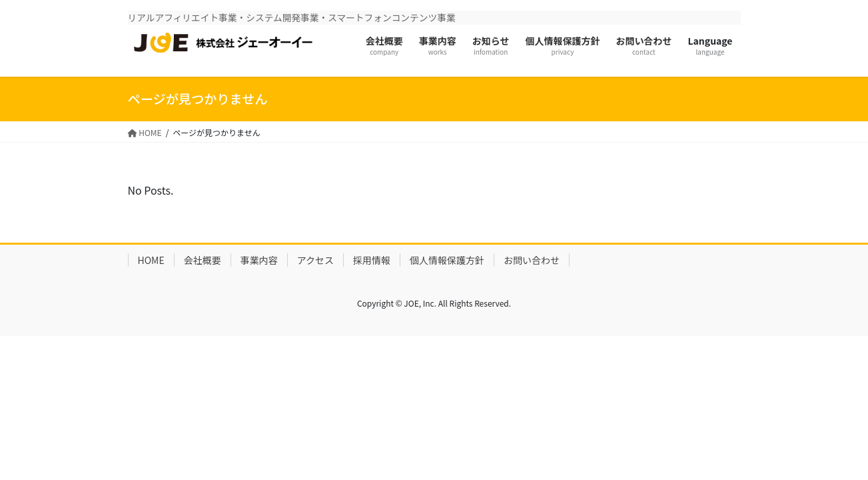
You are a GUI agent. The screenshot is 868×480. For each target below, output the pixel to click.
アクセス (315, 260)
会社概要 (203, 260)
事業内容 (259, 260)
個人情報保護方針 (447, 260)
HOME (151, 260)
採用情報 (372, 260)
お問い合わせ (532, 260)
